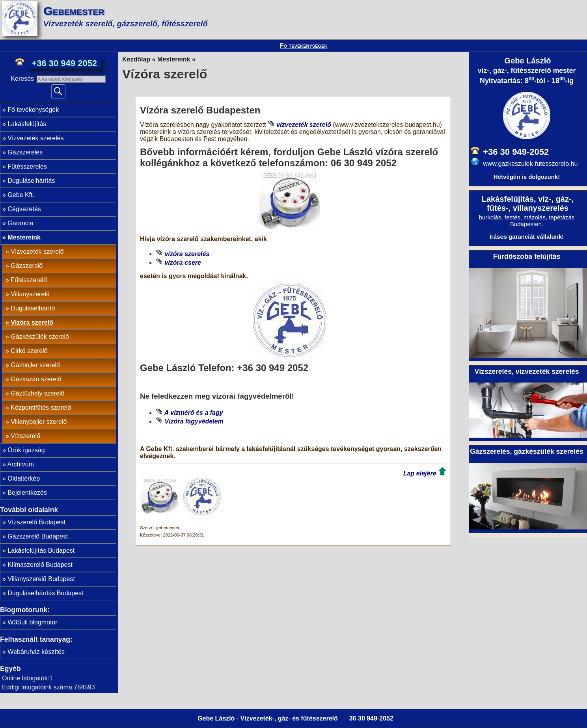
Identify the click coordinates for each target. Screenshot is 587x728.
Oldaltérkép (24, 478)
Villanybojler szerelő (39, 422)
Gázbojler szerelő (35, 365)
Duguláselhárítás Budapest (45, 593)
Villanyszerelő (30, 294)
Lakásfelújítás (27, 124)
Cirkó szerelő (29, 351)
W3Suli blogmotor (32, 622)
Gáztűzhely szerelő (37, 393)
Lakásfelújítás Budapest (41, 551)
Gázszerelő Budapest (38, 536)
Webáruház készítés (36, 652)
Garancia (20, 223)
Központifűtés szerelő (41, 408)
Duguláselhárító (33, 308)
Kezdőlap (136, 59)
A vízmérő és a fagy (194, 413)
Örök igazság (26, 450)
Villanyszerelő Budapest (41, 579)
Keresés (23, 79)
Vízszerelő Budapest (36, 522)
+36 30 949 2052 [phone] (64, 63)
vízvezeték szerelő (304, 125)
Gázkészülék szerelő (40, 337)
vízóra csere (183, 263)
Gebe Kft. (21, 195)
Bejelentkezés (27, 493)
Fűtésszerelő (29, 280)
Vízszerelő (25, 436)
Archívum (20, 464)
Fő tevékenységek (304, 45)
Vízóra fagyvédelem (194, 421)
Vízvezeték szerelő (37, 252)
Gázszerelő (27, 266)
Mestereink (24, 237)
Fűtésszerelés (27, 166)
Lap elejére (420, 473)
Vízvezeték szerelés (35, 138)
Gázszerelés (25, 152)
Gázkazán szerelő (36, 379)
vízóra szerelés (187, 254)
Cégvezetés (24, 209)
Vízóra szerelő (32, 322)
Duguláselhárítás (31, 181)
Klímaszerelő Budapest (40, 565)
